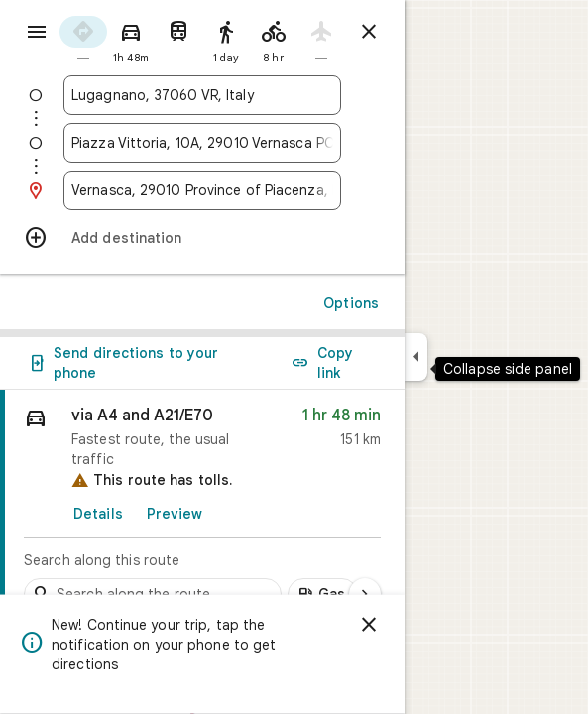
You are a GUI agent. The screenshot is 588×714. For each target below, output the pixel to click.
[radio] (83, 38)
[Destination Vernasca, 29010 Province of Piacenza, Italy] (202, 190)
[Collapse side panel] (416, 357)
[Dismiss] (369, 625)
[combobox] (202, 95)
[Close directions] (369, 32)
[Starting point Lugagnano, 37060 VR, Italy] (202, 95)
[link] (202, 505)
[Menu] (37, 32)
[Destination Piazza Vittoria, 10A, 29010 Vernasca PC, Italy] (202, 143)
